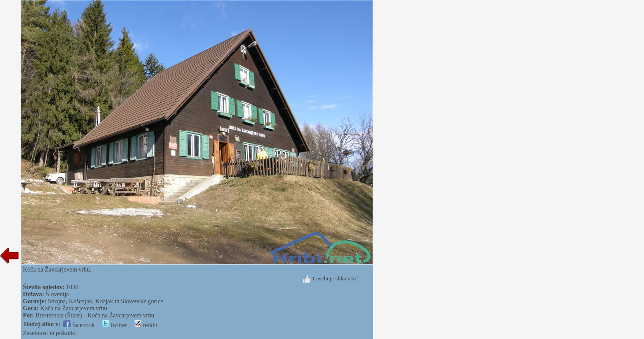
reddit (146, 325)
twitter (115, 325)
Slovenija (57, 294)
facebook (79, 325)
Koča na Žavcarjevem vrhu (74, 308)
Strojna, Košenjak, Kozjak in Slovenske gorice (106, 301)
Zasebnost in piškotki (49, 333)
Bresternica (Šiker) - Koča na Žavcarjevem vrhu (95, 315)
